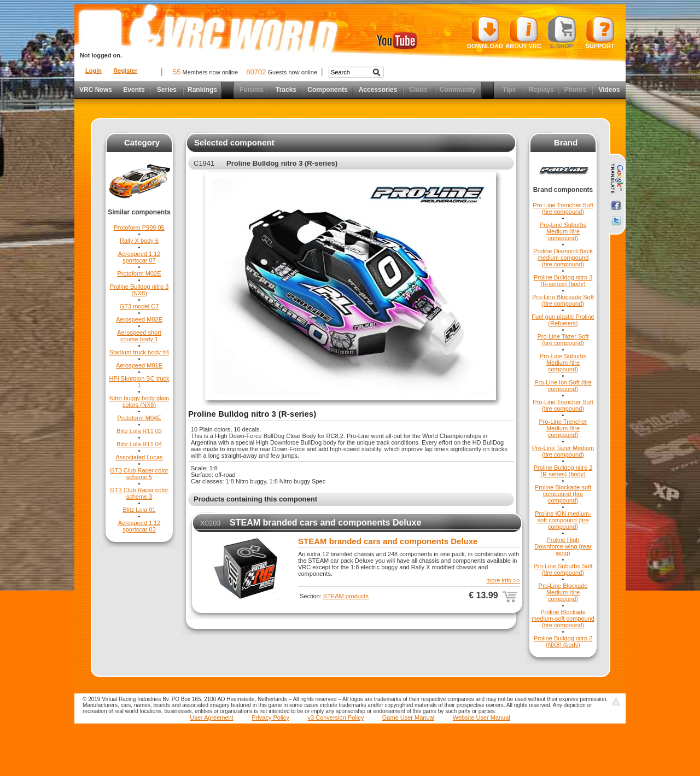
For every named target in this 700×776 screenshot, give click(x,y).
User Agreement (211, 717)
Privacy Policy (270, 717)
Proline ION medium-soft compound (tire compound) (563, 520)
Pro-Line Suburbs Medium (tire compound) (563, 231)
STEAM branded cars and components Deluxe (325, 523)
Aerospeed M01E (139, 365)
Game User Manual (408, 717)
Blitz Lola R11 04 (139, 444)
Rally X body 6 (139, 241)
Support (600, 32)
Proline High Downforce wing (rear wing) (563, 546)
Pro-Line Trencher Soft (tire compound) (563, 208)
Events (134, 90)
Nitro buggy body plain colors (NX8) (139, 401)
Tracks (286, 90)
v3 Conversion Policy (336, 717)
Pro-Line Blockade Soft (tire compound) (563, 300)
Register (125, 71)
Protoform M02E (139, 273)
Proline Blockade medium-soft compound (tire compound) (563, 619)
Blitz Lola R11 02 (139, 431)
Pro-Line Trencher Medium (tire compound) (563, 428)
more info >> (503, 580)
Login (94, 71)
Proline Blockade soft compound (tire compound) (563, 494)
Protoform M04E (139, 418)
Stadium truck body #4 (139, 352)
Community (458, 90)
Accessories (378, 90)
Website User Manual (482, 717)
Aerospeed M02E (139, 319)
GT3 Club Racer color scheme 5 (139, 474)
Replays (541, 90)
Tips (509, 90)
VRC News (96, 90)
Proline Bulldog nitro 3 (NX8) (139, 290)
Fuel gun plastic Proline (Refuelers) (563, 320)
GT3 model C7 (139, 306)
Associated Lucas (139, 457)
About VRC (523, 32)
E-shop (562, 32)
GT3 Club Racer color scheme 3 (139, 493)
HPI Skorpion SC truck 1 (139, 382)
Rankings (202, 90)
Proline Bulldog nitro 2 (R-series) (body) (563, 471)
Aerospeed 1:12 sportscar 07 (139, 257)
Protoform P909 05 (139, 227)
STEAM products (346, 596)
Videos (609, 90)
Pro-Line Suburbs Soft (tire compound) (563, 569)
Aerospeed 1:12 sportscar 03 (139, 526)
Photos (576, 90)
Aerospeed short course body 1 (139, 336)
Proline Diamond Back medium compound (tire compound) (563, 258)
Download (485, 32)
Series (167, 90)
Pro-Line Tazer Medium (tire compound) (563, 451)
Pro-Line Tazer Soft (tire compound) (563, 340)
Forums (252, 90)
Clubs (418, 90)
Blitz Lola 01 (139, 510)
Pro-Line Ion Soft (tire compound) (563, 386)
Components (327, 90)
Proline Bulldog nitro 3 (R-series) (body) (563, 281)
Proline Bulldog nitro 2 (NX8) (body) (563, 641)
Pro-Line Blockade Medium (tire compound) (563, 592)
